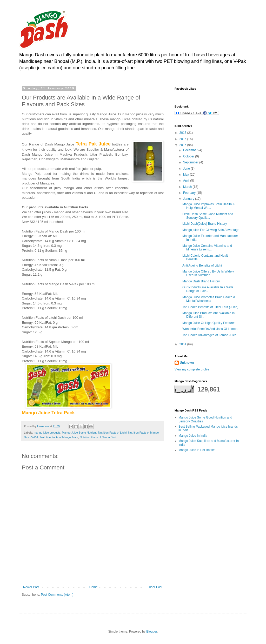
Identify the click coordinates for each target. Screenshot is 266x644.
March (188, 187)
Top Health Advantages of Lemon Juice (209, 335)
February (190, 193)
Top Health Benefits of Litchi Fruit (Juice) (210, 307)
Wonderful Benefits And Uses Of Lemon (210, 329)
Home (94, 587)
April (187, 181)
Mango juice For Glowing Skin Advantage (211, 230)
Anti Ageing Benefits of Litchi (202, 265)
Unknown (187, 363)
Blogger (152, 632)
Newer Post (31, 587)
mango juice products (47, 433)
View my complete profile (192, 369)
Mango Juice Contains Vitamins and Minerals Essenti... (207, 248)
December (191, 150)
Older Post (155, 587)
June (187, 169)
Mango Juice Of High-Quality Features (209, 323)
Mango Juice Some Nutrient (79, 433)
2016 (183, 139)
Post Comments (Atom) (57, 595)
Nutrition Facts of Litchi (112, 433)
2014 (183, 344)
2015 (183, 145)
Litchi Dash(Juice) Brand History (205, 224)
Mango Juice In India (193, 436)
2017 (183, 133)
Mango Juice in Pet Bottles (197, 450)
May (187, 175)
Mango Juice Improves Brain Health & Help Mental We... (208, 206)
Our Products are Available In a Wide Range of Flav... (208, 289)
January (189, 199)
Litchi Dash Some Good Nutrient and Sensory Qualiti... (208, 216)
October (189, 156)
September (191, 162)
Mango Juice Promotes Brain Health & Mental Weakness (209, 299)
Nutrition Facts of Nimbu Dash (98, 437)
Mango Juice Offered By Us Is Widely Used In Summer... (208, 273)
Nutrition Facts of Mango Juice (59, 437)
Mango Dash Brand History (201, 281)
